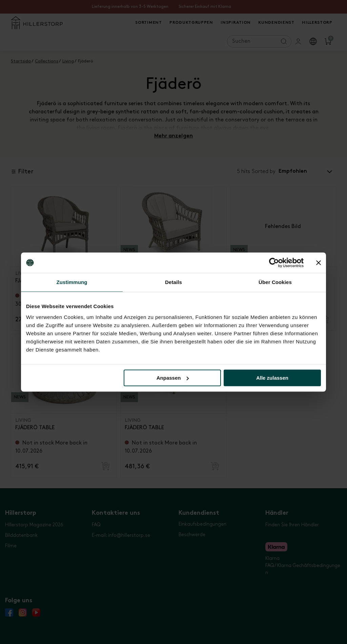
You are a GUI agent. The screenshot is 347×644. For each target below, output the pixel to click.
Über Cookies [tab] (275, 282)
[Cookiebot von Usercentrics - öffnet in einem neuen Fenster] (274, 263)
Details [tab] (173, 282)
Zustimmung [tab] (72, 282)
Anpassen (173, 378)
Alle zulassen (272, 378)
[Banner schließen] (319, 263)
